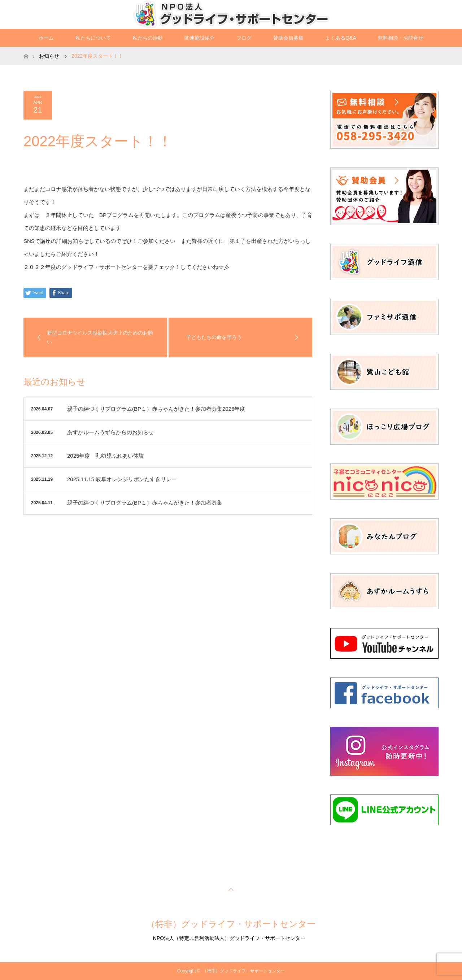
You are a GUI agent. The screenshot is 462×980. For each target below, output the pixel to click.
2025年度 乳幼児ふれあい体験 (106, 456)
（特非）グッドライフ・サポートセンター (231, 924)
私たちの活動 (148, 38)
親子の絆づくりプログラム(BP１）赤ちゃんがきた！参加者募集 (145, 503)
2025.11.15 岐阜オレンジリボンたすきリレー (122, 479)
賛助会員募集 (288, 38)
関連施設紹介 (200, 38)
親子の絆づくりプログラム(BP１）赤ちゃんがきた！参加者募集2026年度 (156, 409)
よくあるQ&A (341, 38)
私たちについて (93, 38)
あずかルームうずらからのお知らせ (110, 432)
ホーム (46, 38)
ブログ (244, 38)
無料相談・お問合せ (401, 38)
